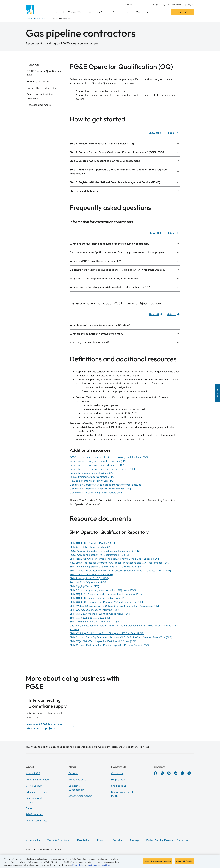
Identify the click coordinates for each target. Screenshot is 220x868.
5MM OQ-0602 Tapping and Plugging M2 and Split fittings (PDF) (107, 602)
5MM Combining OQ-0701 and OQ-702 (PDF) (96, 622)
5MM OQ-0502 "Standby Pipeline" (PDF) (93, 543)
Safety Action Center (80, 796)
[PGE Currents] (189, 773)
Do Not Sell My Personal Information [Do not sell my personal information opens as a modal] (167, 840)
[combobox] (134, 5)
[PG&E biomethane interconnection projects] (50, 726)
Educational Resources (39, 792)
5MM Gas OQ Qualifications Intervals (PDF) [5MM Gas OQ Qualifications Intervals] (94, 610)
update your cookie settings (98, 866)
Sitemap (134, 840)
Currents (73, 773)
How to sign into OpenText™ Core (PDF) (93, 481)
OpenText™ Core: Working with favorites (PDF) (96, 493)
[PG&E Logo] (30, 9)
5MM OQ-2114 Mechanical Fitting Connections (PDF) (100, 614)
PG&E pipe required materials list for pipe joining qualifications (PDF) (109, 457)
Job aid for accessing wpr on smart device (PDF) (97, 465)
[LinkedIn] (169, 773)
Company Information (38, 780)
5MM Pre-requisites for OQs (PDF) (89, 578)
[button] (154, 5)
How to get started (38, 82)
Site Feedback (119, 786)
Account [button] (60, 12)
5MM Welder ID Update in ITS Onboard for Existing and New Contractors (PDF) (115, 606)
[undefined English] (189, 5)
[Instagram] (182, 773)
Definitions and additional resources (42, 96)
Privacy (101, 840)
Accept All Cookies (184, 862)
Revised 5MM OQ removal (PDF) (88, 582)
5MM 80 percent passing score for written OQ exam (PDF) (103, 590)
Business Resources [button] (122, 12)
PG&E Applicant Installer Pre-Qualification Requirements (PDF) (105, 551)
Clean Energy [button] (142, 12)
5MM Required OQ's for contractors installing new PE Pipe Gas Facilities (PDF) (114, 559)
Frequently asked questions (43, 88)
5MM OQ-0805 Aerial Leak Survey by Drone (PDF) (99, 598)
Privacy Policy (78, 866)
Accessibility (33, 840)
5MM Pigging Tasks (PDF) (84, 586)
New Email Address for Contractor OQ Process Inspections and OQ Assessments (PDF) (119, 563)
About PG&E (33, 773)
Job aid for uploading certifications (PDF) (93, 473)
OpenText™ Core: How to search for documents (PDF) (100, 489)
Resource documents (39, 105)
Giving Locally (34, 786)
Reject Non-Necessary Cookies (158, 862)
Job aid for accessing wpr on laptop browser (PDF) (98, 461)
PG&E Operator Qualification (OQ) (44, 73)
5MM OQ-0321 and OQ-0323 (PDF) (90, 618)
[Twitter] (162, 773)
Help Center (118, 780)
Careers (30, 808)
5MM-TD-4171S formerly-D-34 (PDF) (91, 575)
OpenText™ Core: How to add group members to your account (105, 485)
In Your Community (36, 821)
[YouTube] (176, 773)
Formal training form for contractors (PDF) (93, 477)
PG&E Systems (34, 814)
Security (117, 840)
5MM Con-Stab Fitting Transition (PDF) (92, 547)
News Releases (77, 780)
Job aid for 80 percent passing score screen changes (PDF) (103, 469)
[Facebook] (155, 773)
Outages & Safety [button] (76, 12)
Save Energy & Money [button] (99, 12)
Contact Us (117, 773)
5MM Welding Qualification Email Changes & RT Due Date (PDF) (107, 633)
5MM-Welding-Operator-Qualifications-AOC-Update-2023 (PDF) (107, 567)
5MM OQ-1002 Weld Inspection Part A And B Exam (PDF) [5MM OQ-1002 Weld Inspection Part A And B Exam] (103, 641)
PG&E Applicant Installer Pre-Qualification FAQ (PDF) (100, 555)
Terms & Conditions (58, 840)
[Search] (142, 4)
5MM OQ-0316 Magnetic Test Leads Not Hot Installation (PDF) (106, 594)
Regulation (83, 840)
